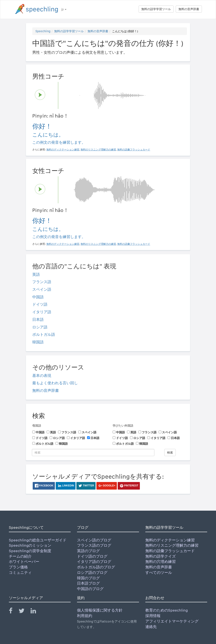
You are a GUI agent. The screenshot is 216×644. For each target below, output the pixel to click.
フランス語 (42, 282)
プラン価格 (18, 567)
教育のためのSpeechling (167, 610)
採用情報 (153, 616)
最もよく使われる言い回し (55, 383)
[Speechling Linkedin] (36, 612)
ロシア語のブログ (92, 572)
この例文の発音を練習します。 (59, 142)
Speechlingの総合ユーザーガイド (38, 540)
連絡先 (151, 627)
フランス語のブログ (94, 545)
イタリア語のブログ (94, 562)
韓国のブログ (88, 578)
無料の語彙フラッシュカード (170, 551)
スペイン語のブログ (94, 540)
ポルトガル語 (44, 334)
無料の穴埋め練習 (161, 562)
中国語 (38, 297)
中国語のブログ (90, 589)
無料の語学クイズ (161, 556)
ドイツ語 (40, 304)
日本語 (38, 319)
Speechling (43, 31)
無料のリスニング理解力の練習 (172, 545)
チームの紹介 (20, 556)
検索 (170, 453)
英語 (36, 274)
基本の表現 (42, 376)
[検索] (93, 453)
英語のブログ (88, 551)
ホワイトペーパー (24, 562)
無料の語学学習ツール (156, 9)
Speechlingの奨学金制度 (30, 551)
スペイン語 (42, 289)
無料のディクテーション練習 (170, 540)
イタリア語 (42, 312)
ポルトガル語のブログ (96, 567)
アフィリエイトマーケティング (172, 621)
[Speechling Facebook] (13, 612)
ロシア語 (40, 327)
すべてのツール (159, 572)
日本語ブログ (88, 583)
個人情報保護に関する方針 (100, 610)
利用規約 (85, 616)
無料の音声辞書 (189, 9)
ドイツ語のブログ (92, 556)
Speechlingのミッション (30, 545)
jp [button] (64, 9)
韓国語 (38, 342)
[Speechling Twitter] (24, 612)
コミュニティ (20, 572)
